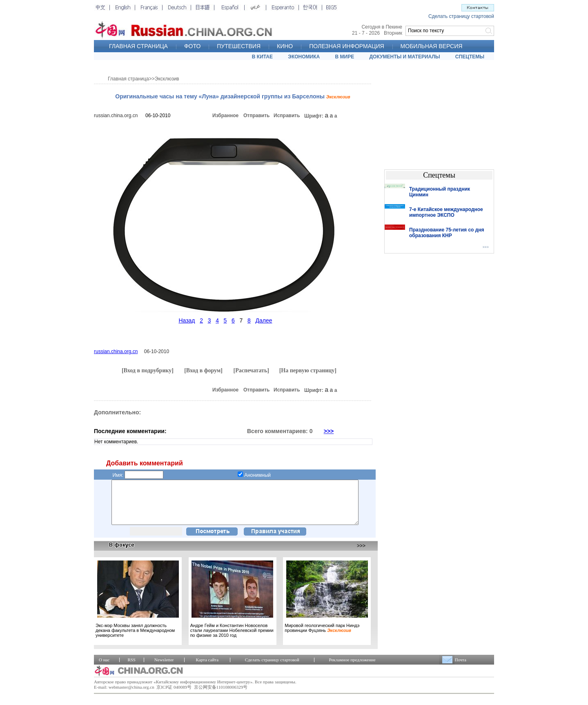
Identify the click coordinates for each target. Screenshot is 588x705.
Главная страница (128, 79)
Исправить (287, 116)
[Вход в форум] (203, 370)
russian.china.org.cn (116, 116)
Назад (187, 320)
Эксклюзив (167, 79)
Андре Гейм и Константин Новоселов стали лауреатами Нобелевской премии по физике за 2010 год (232, 639)
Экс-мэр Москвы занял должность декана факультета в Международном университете (135, 639)
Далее (264, 320)
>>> (329, 431)
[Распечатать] (251, 370)
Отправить (256, 116)
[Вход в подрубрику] (148, 370)
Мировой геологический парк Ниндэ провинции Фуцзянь (322, 636)
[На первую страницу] (308, 370)
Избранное (225, 116)
